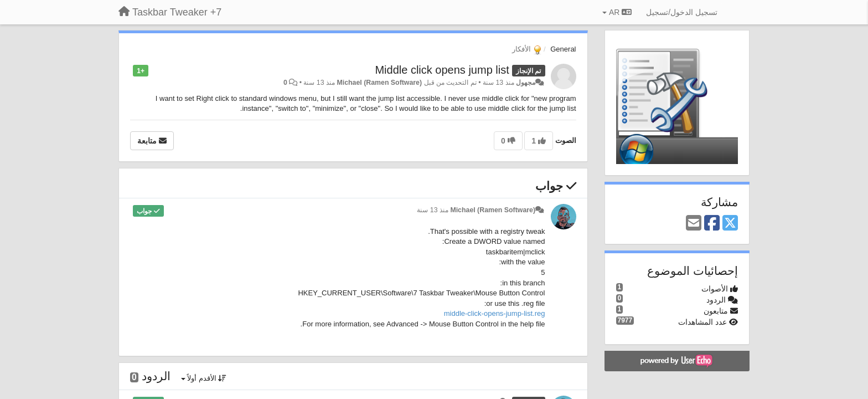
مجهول (526, 83)
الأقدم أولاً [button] (204, 378)
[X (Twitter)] (730, 224)
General (563, 49)
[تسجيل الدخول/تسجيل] (682, 12)
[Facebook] (712, 224)
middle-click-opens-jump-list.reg (495, 313)
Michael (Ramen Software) (379, 83)
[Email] (694, 224)
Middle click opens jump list (442, 70)
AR (617, 12)
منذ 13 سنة (433, 210)
